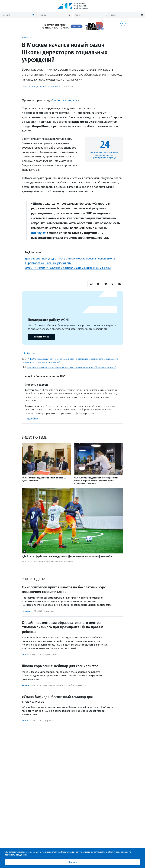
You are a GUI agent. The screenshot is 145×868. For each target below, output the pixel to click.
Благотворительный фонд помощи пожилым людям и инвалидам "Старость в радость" (71, 367)
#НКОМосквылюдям (38, 359)
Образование (29, 87)
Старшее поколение (48, 87)
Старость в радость (65, 100)
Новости (27, 37)
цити (35, 233)
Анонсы (26, 654)
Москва (31, 353)
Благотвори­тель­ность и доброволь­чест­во (54, 562)
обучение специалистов (62, 359)
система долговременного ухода (93, 359)
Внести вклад (41, 337)
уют (43, 233)
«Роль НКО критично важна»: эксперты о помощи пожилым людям (68, 268)
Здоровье (49, 611)
